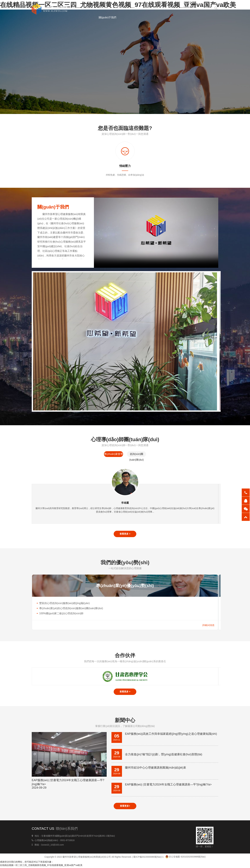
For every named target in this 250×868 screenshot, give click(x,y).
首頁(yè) (103, 8)
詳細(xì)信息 (208, 626)
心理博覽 (185, 8)
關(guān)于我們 (107, 17)
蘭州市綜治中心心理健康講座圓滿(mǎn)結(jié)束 (156, 768)
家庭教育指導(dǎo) (163, 8)
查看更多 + (125, 534)
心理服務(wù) (139, 8)
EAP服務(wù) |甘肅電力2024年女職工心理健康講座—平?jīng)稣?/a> (69, 785)
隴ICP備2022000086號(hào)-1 (148, 858)
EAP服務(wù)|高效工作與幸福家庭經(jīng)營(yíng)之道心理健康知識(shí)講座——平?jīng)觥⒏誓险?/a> (171, 735)
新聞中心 (120, 8)
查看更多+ (125, 807)
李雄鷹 (125, 503)
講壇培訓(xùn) (205, 8)
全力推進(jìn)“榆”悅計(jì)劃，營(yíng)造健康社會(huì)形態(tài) (164, 755)
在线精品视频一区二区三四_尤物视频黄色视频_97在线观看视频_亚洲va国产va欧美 (41, 866)
